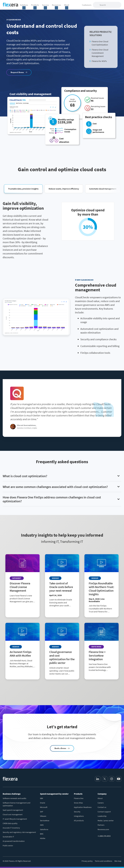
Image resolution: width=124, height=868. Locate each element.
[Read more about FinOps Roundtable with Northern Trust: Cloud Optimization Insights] (102, 607)
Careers (101, 803)
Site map (118, 861)
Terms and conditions (103, 861)
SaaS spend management (13, 810)
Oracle (43, 803)
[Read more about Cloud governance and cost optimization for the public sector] (62, 673)
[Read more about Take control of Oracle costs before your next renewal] (62, 604)
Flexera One (79, 798)
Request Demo (17, 72)
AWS (42, 825)
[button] (23, 189)
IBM (41, 798)
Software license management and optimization (16, 804)
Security (77, 812)
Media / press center (106, 821)
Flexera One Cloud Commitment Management (100, 53)
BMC (42, 834)
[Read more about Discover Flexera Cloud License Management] (22, 602)
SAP (42, 812)
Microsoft (44, 807)
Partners (101, 825)
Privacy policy (87, 861)
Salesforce (44, 829)
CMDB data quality (10, 823)
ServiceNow (45, 821)
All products (79, 821)
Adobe (43, 838)
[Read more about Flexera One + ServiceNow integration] (102, 671)
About (100, 798)
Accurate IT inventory (11, 828)
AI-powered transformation (14, 841)
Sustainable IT (8, 837)
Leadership (102, 816)
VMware (43, 816)
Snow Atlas (78, 803)
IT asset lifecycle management (15, 819)
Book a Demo (60, 748)
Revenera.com (103, 829)
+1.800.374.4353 (104, 836)
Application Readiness (83, 807)
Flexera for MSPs (99, 61)
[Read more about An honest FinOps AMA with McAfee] (22, 669)
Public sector (8, 846)
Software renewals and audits (14, 798)
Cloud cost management (13, 814)
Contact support (104, 812)
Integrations (79, 816)
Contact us (102, 807)
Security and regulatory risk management (19, 832)
